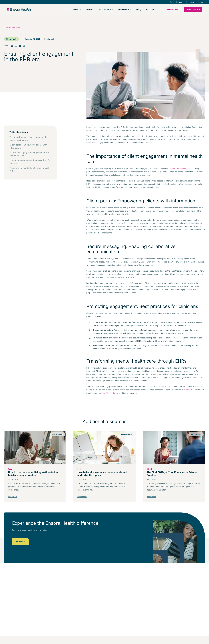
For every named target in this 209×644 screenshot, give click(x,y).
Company (179, 2)
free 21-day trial (108, 393)
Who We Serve (105, 9)
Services (89, 9)
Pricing (138, 9)
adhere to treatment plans (180, 168)
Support (191, 2)
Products (75, 9)
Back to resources (13, 27)
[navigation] (119, 9)
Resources (150, 9)
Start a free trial (193, 9)
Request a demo (173, 10)
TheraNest (188, 390)
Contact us (21, 542)
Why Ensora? (123, 9)
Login (202, 2)
